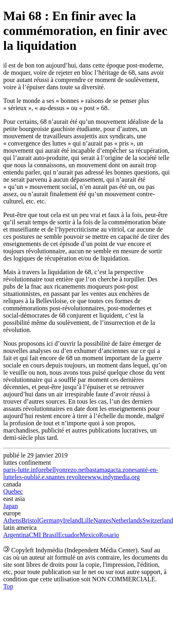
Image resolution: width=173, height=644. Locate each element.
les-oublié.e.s (31, 477)
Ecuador (69, 535)
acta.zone (123, 470)
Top (8, 586)
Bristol (30, 520)
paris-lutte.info (22, 470)
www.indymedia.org (113, 477)
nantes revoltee (68, 477)
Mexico (89, 535)
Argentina (16, 535)
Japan (10, 506)
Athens (12, 520)
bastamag (98, 470)
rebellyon (54, 470)
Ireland (72, 520)
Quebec (13, 491)
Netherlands (127, 520)
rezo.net (76, 470)
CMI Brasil (43, 535)
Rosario (109, 535)
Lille (87, 520)
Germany (51, 520)
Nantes (102, 520)
